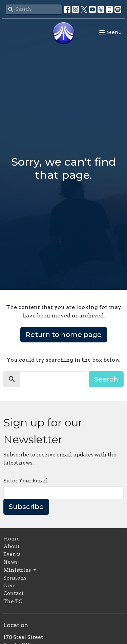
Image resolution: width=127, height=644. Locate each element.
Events (12, 554)
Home (12, 539)
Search (106, 379)
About (12, 547)
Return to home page (64, 335)
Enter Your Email (26, 481)
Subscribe (26, 507)
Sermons (15, 578)
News (10, 562)
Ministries (20, 570)
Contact (14, 593)
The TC (13, 601)
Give (9, 586)
